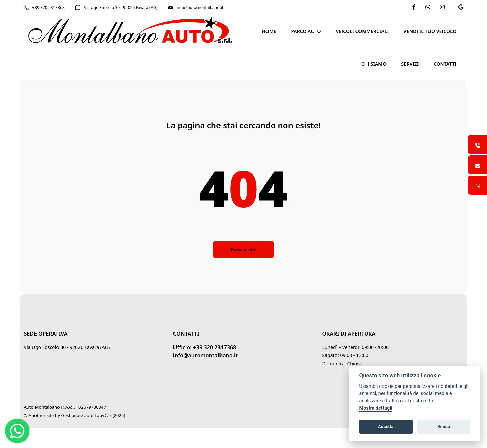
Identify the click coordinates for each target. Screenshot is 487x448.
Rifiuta (444, 427)
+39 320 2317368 (45, 8)
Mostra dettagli (376, 408)
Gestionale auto (78, 415)
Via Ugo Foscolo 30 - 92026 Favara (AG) (117, 8)
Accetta (386, 427)
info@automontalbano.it (196, 8)
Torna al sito (243, 250)
